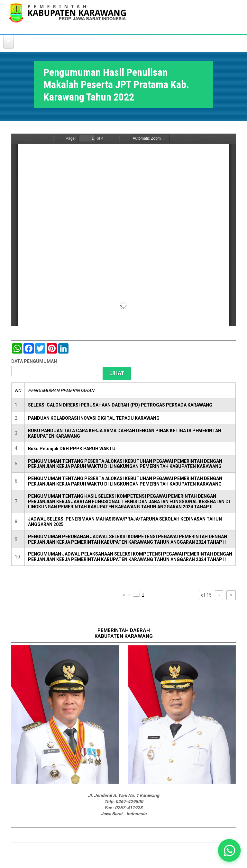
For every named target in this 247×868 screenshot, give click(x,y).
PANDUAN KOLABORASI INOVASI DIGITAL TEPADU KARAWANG (94, 418)
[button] (229, 850)
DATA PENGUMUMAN (34, 361)
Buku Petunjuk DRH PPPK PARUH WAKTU (72, 449)
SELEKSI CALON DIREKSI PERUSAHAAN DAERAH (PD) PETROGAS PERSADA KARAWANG (120, 405)
